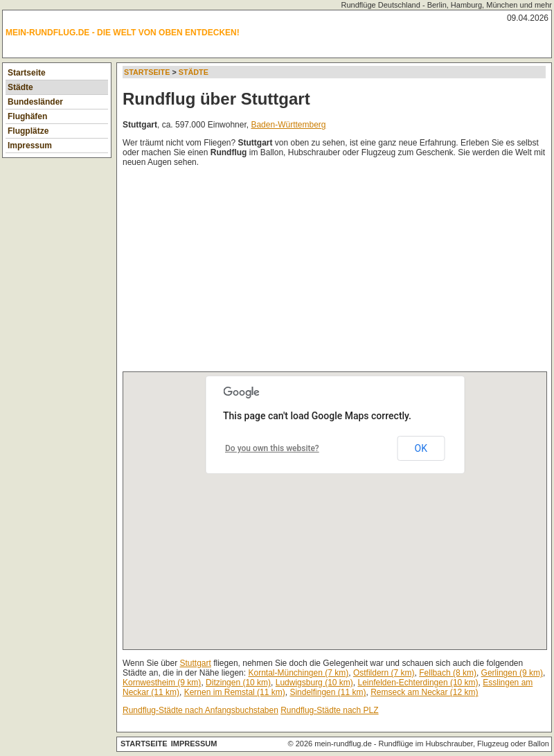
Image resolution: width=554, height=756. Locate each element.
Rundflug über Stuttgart (216, 99)
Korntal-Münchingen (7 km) (298, 673)
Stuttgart (196, 663)
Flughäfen (27, 116)
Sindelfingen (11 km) (328, 692)
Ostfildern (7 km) (384, 673)
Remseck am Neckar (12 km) (424, 692)
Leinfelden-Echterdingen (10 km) (418, 683)
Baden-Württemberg (288, 125)
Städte (20, 87)
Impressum (30, 146)
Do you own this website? (272, 448)
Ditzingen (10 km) (238, 683)
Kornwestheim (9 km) (162, 683)
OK (421, 448)
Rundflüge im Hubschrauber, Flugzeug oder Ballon (464, 744)
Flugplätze (28, 131)
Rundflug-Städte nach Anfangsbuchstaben (200, 710)
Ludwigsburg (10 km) (314, 683)
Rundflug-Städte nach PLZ (329, 710)
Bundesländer (35, 102)
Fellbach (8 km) (448, 673)
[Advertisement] (268, 272)
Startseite (27, 73)
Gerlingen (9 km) (512, 673)
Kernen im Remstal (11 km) (235, 692)
